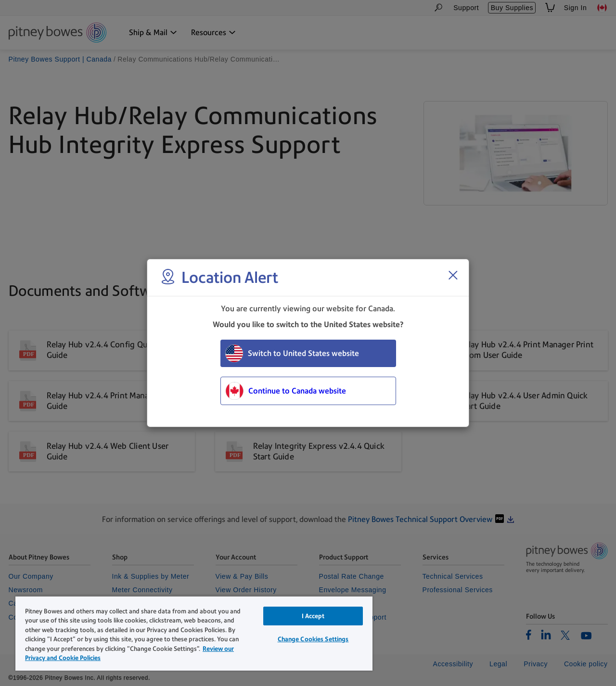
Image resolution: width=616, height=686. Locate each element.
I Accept (313, 616)
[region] (194, 633)
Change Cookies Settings (313, 639)
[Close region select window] (453, 275)
